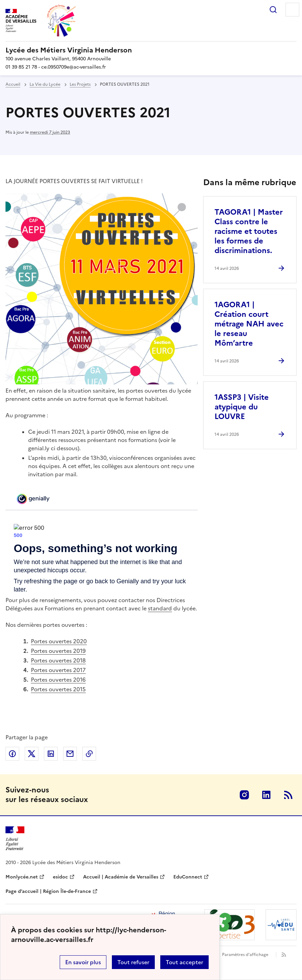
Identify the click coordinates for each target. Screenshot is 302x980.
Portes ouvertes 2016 (58, 680)
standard (160, 608)
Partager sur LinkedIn (51, 754)
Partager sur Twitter (32, 754)
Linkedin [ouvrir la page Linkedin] (266, 795)
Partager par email (70, 754)
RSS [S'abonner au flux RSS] (288, 795)
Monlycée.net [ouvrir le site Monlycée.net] (22, 877)
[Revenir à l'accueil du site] (15, 839)
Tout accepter (184, 962)
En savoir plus (83, 962)
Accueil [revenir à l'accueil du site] (13, 84)
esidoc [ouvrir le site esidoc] (60, 877)
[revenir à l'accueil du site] (151, 50)
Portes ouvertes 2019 (58, 651)
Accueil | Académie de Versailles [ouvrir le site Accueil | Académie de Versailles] (121, 877)
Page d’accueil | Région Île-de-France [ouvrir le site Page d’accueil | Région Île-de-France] (48, 891)
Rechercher (273, 10)
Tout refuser (133, 962)
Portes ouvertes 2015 (58, 689)
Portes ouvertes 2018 (58, 660)
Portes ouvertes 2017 (58, 670)
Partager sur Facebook (12, 754)
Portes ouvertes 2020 (59, 641)
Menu (292, 10)
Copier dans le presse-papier (89, 754)
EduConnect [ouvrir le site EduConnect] (188, 877)
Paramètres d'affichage (245, 955)
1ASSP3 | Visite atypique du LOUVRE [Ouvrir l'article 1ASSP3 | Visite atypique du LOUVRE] (242, 407)
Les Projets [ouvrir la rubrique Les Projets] (80, 84)
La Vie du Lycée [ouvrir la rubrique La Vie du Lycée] (45, 84)
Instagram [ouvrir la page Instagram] (244, 795)
